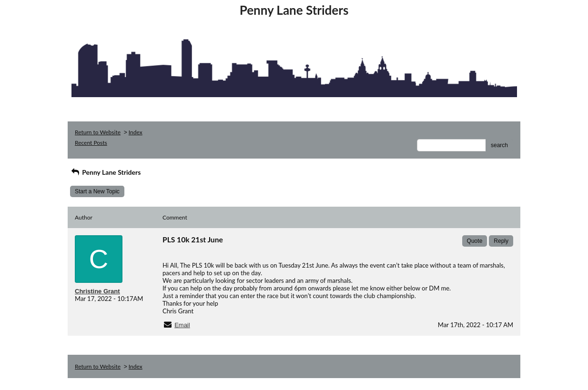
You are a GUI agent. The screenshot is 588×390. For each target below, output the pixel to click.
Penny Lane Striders (105, 172)
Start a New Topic (97, 191)
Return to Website (98, 132)
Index (136, 132)
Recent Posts (91, 143)
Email (182, 325)
